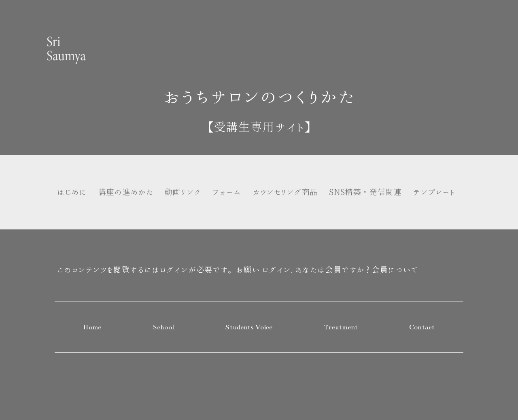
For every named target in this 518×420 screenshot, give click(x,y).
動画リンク (182, 192)
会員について (395, 270)
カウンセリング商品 (285, 192)
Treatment (341, 327)
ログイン (276, 270)
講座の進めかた (126, 192)
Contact (422, 327)
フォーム (226, 192)
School (163, 327)
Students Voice (249, 327)
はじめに (71, 192)
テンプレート (434, 192)
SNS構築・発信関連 (365, 192)
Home (92, 327)
